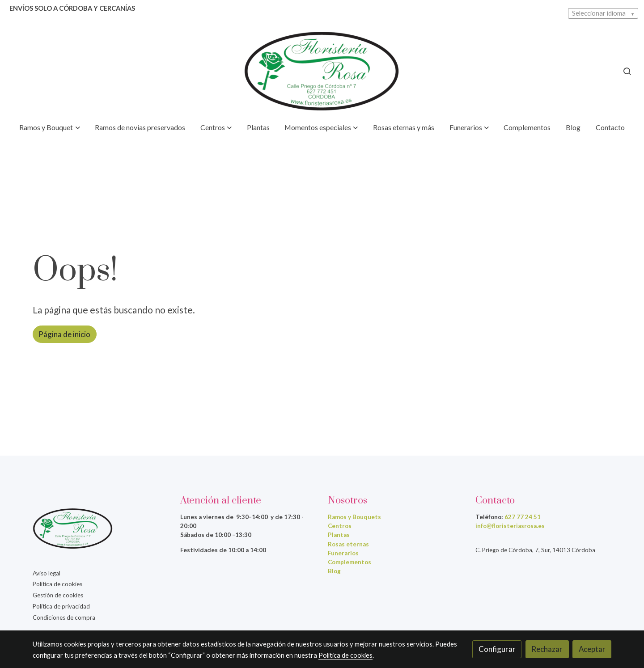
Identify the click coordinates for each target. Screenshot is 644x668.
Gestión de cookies (58, 595)
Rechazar (547, 649)
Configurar (497, 649)
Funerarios (343, 553)
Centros (340, 526)
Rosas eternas (348, 544)
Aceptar (592, 649)
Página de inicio (64, 334)
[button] (50, 128)
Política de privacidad (61, 606)
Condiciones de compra (64, 617)
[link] (322, 71)
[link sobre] (101, 530)
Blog (334, 571)
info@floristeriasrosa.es (510, 526)
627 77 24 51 (523, 517)
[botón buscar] (627, 71)
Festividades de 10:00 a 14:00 (223, 550)
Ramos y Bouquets (354, 517)
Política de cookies (57, 584)
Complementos (350, 562)
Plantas (339, 535)
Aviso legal (47, 573)
